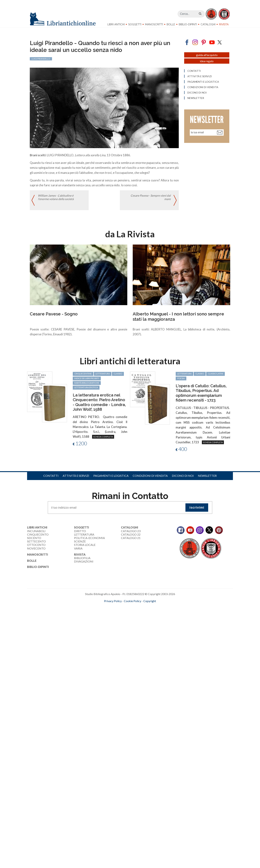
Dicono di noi (183, 478)
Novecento (36, 550)
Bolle (171, 24)
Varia (78, 550)
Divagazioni (84, 564)
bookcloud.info (137, 609)
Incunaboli (36, 533)
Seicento (34, 540)
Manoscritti (154, 24)
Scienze (80, 543)
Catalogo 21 (131, 540)
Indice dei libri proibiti (87, 380)
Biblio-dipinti (188, 24)
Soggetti (135, 24)
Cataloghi (208, 24)
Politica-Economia (89, 540)
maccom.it (119, 609)
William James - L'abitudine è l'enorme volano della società (56, 200)
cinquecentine (83, 376)
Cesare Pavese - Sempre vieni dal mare (150, 200)
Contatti (51, 478)
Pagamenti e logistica (111, 478)
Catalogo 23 (131, 533)
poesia (181, 380)
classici (118, 376)
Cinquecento (38, 536)
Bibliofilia (82, 560)
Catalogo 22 (131, 536)
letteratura (103, 376)
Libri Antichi (116, 24)
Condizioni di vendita (150, 478)
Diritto (80, 533)
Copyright (150, 603)
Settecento (36, 543)
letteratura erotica (86, 390)
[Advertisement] (108, 640)
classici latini (215, 376)
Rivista (224, 24)
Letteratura (84, 536)
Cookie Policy (133, 603)
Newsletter (207, 478)
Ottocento (36, 547)
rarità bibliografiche (87, 385)
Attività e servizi (76, 478)
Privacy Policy (113, 603)
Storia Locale (85, 547)
